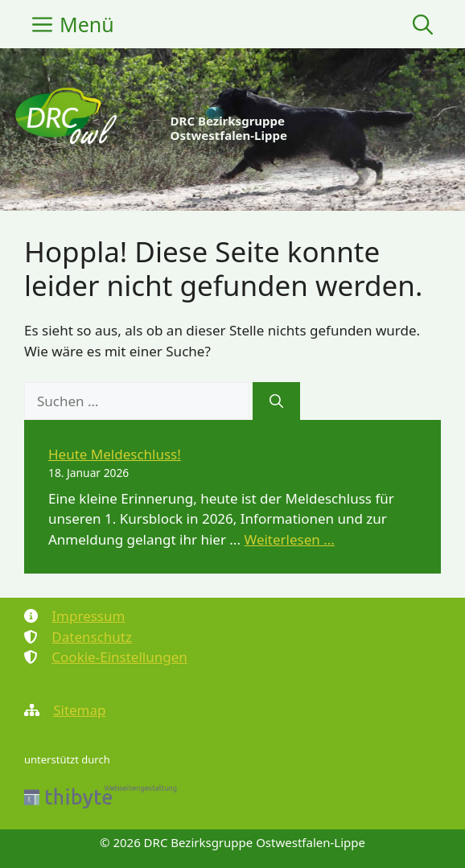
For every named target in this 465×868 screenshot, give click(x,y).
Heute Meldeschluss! (115, 454)
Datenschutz (92, 637)
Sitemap (79, 710)
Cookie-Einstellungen (119, 657)
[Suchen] (276, 401)
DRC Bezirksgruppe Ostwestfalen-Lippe (229, 128)
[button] (423, 24)
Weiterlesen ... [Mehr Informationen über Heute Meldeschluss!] (289, 539)
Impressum (88, 616)
